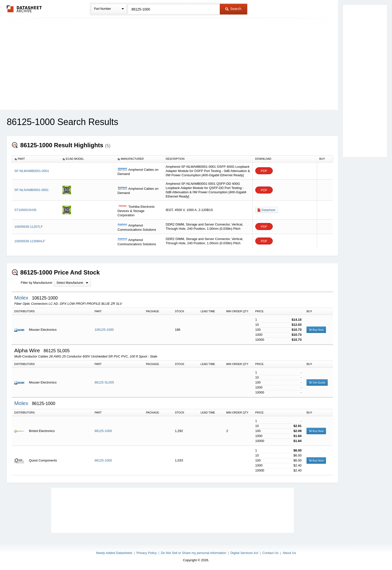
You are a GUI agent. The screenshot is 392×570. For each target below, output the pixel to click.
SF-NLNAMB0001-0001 (32, 190)
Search (233, 9)
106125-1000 (104, 330)
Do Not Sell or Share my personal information (193, 553)
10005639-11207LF (29, 227)
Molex (22, 298)
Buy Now (316, 330)
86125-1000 (103, 431)
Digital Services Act (244, 553)
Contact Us (270, 553)
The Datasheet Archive (24, 9)
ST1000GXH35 (25, 210)
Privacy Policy (147, 553)
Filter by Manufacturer (36, 283)
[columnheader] (36, 159)
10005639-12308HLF (30, 241)
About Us (289, 553)
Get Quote (317, 382)
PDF (264, 171)
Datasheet (268, 210)
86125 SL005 (104, 382)
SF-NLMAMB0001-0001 (32, 171)
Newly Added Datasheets (114, 553)
